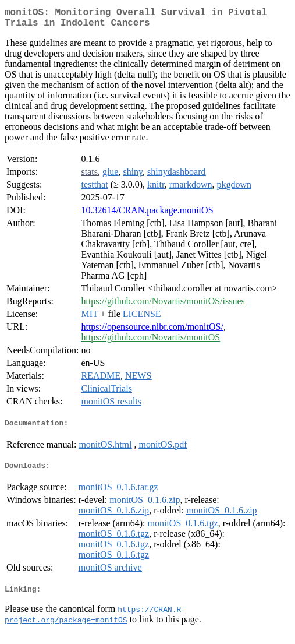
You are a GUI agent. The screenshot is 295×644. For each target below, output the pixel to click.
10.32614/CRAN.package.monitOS (147, 215)
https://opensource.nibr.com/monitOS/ (152, 331)
